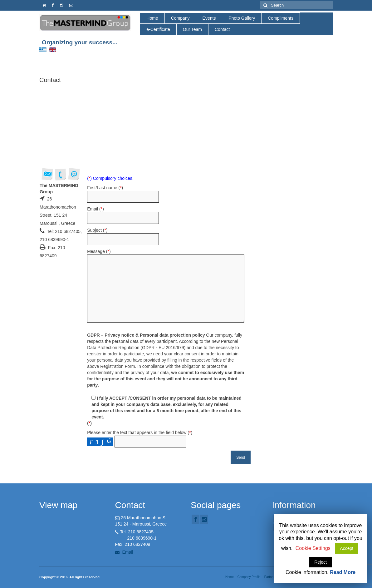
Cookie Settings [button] (313, 548)
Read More (343, 572)
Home (152, 18)
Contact (222, 29)
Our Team (192, 29)
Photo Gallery (242, 18)
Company (180, 18)
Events (209, 18)
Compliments (281, 18)
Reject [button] (321, 562)
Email (124, 552)
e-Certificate (158, 29)
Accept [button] (347, 548)
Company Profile (249, 577)
